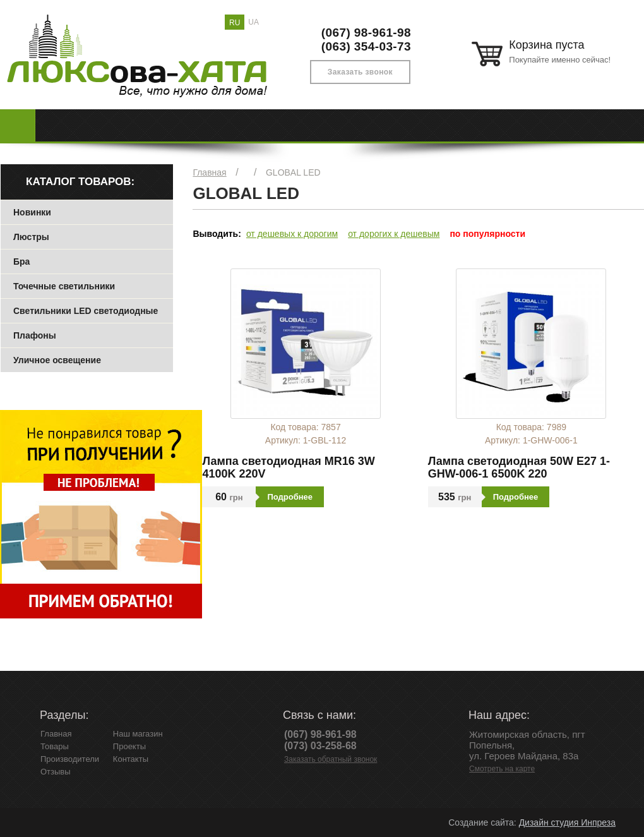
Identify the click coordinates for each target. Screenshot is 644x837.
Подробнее (290, 497)
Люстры (31, 237)
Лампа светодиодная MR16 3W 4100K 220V (288, 467)
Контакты (131, 759)
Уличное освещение (57, 360)
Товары (55, 746)
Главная (209, 172)
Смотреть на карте (502, 769)
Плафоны (35, 335)
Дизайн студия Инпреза (567, 822)
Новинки (32, 212)
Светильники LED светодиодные (86, 311)
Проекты (129, 746)
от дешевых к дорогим (292, 234)
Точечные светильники (64, 286)
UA (253, 22)
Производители (70, 759)
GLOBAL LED (293, 172)
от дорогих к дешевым (394, 234)
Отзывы (56, 772)
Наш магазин (138, 734)
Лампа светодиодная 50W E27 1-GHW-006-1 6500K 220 (519, 467)
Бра (21, 262)
